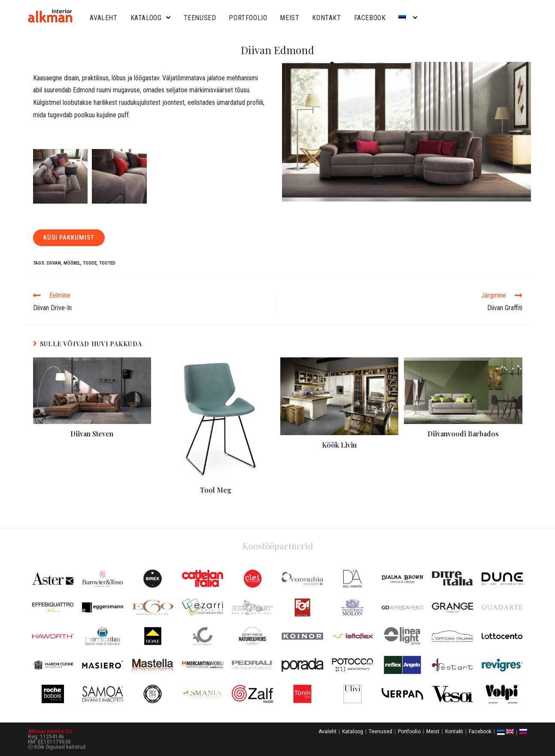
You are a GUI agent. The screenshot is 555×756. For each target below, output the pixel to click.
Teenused (200, 18)
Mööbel (72, 263)
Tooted (107, 263)
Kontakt (326, 18)
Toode (90, 263)
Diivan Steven (92, 434)
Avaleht (103, 18)
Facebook (370, 18)
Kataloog (151, 18)
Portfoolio (248, 18)
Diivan (54, 263)
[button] (69, 238)
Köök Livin (339, 445)
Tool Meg (216, 490)
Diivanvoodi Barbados (463, 434)
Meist (290, 18)
